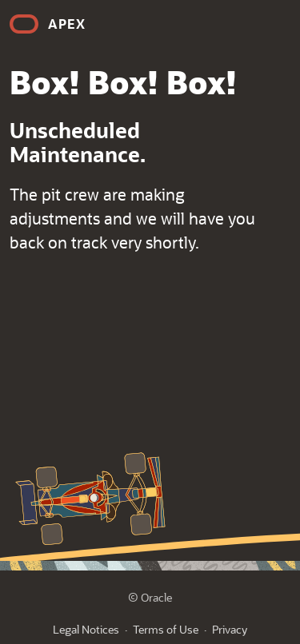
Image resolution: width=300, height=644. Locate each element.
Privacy (230, 629)
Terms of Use (166, 629)
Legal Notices (86, 629)
